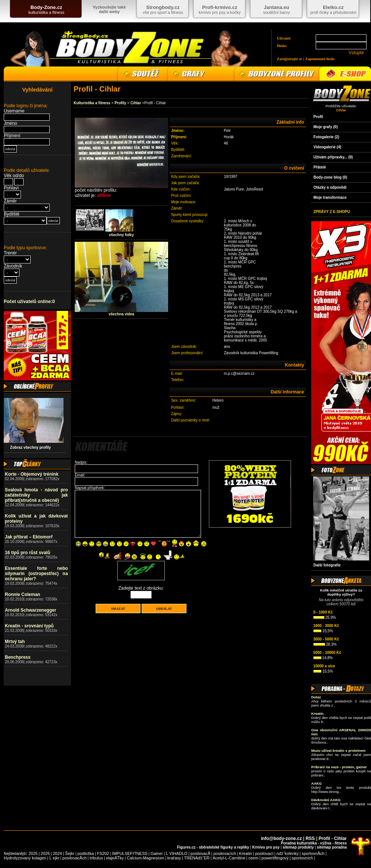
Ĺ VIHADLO (177, 853)
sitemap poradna (332, 847)
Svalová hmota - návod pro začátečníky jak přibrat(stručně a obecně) (36, 495)
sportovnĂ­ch (313, 853)
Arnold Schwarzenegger (30, 610)
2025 (33, 853)
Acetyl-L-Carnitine (229, 858)
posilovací (264, 853)
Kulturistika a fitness (92, 103)
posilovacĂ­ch (75, 858)
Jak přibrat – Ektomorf (29, 537)
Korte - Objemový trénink (32, 474)
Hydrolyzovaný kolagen (25, 858)
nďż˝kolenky (287, 853)
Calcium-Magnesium (145, 858)
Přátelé (320, 167)
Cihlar (136, 103)
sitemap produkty (298, 847)
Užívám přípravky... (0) (333, 157)
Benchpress (18, 657)
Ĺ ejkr (54, 858)
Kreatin (246, 853)
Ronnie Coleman (23, 594)
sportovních (302, 858)
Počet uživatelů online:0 (29, 302)
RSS (310, 838)
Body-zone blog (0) (330, 177)
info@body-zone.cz (281, 838)
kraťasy (174, 858)
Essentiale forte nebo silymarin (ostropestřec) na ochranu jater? (36, 574)
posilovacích (225, 853)
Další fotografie (327, 565)
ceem (253, 858)
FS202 (103, 853)
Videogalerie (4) (327, 147)
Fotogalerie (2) (326, 137)
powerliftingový (275, 858)
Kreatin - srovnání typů (29, 626)
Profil (318, 117)
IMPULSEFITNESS (130, 853)
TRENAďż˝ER (197, 858)
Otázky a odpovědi (330, 187)
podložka (86, 853)
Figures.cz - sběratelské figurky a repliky (213, 847)
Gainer (157, 853)
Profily (120, 103)
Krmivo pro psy (266, 847)
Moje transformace (330, 197)
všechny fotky (122, 235)
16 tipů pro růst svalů (27, 553)
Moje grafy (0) (326, 127)
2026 (45, 853)
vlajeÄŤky (115, 858)
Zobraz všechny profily (28, 447)
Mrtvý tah (15, 642)
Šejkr (70, 853)
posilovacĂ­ (200, 853)
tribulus (96, 858)
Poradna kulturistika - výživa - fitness (314, 843)
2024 (57, 853)
